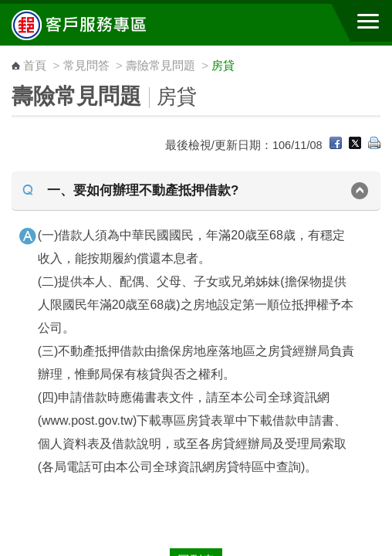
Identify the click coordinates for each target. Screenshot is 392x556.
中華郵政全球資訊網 (96, 25)
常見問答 (86, 65)
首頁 (35, 65)
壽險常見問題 (161, 65)
